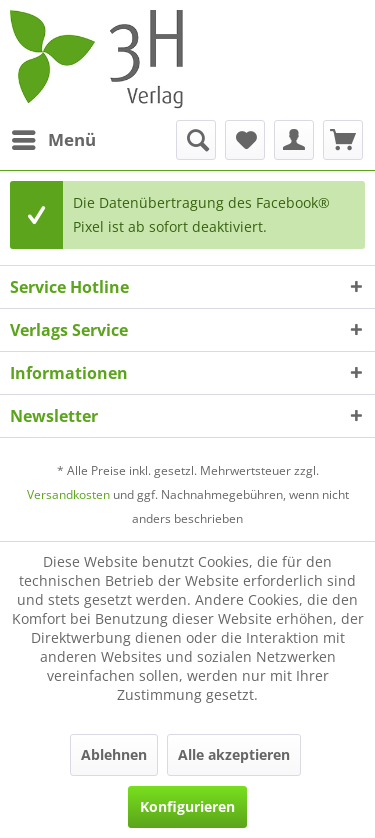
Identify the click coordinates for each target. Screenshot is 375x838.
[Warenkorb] (343, 140)
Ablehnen (114, 754)
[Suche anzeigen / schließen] (196, 140)
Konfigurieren (187, 806)
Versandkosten (68, 494)
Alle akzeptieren (234, 754)
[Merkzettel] (245, 140)
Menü (54, 137)
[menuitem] (53, 140)
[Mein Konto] (294, 140)
